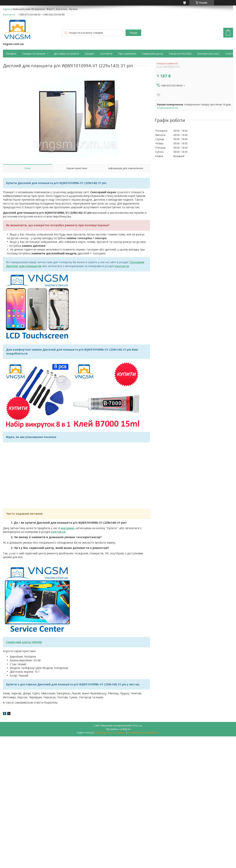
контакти (58, 532)
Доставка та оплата (66, 54)
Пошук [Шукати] (133, 33)
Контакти (106, 54)
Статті (229, 54)
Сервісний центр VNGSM (24, 642)
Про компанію (127, 54)
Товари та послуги (34, 54)
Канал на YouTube (180, 54)
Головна (11, 54)
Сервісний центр (152, 54)
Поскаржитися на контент (110, 733)
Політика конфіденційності (144, 733)
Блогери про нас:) (208, 54)
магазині (67, 528)
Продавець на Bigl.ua (118, 729)
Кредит (90, 54)
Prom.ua (137, 726)
